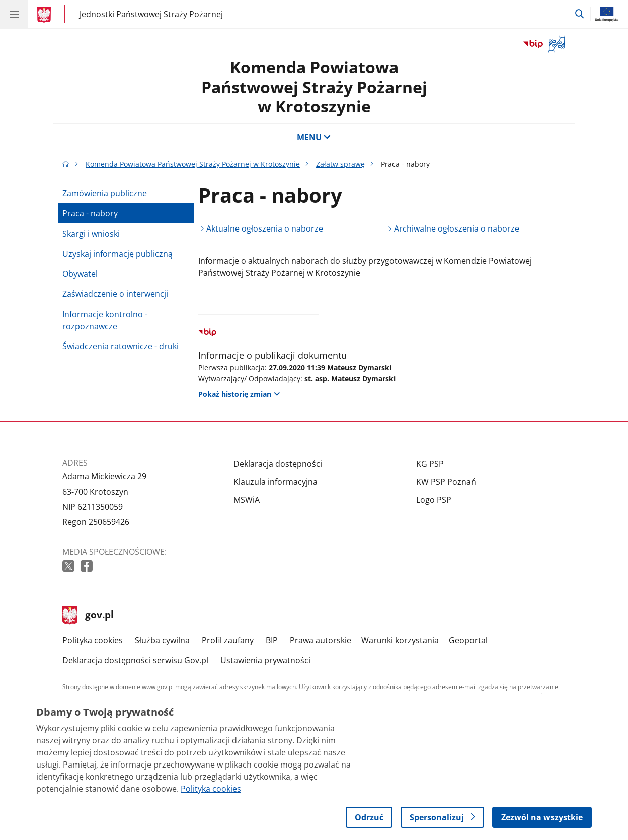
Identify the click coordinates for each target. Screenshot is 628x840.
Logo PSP (434, 500)
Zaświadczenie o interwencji (115, 294)
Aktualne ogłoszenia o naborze (265, 228)
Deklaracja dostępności (278, 464)
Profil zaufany (228, 640)
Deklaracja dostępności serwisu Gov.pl (135, 660)
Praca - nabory (90, 213)
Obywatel (80, 274)
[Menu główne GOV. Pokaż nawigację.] (14, 14)
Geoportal (468, 640)
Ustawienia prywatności (265, 660)
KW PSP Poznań (446, 482)
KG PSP (430, 464)
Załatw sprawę (340, 164)
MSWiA (247, 500)
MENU (314, 137)
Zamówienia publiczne (105, 193)
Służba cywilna (162, 640)
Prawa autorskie (321, 640)
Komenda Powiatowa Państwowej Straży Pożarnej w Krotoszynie (314, 87)
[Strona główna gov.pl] (46, 15)
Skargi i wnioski (91, 234)
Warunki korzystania (400, 640)
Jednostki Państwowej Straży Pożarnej (151, 14)
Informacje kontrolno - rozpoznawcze (105, 320)
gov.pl (88, 616)
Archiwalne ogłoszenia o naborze (457, 228)
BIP (272, 640)
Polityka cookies (93, 640)
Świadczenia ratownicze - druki (121, 346)
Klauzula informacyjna (276, 482)
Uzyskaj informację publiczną (117, 254)
